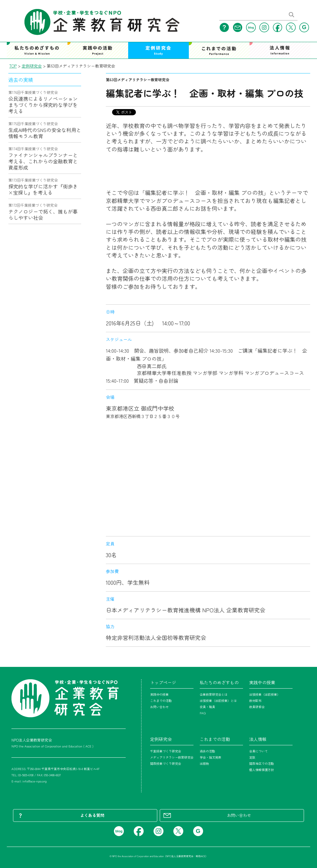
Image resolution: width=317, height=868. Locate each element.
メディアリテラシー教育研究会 (172, 757)
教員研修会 (257, 707)
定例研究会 (32, 66)
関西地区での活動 (262, 763)
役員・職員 (207, 707)
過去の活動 (207, 751)
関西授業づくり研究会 (166, 763)
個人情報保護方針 (262, 770)
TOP (13, 66)
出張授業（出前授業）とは (218, 701)
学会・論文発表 (211, 757)
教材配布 (255, 701)
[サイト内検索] (252, 17)
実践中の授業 (159, 694)
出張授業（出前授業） (265, 694)
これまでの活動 (161, 701)
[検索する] (292, 16)
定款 (252, 757)
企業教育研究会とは (214, 694)
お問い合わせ (159, 707)
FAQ (203, 713)
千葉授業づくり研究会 (166, 751)
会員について (258, 751)
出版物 (204, 763)
